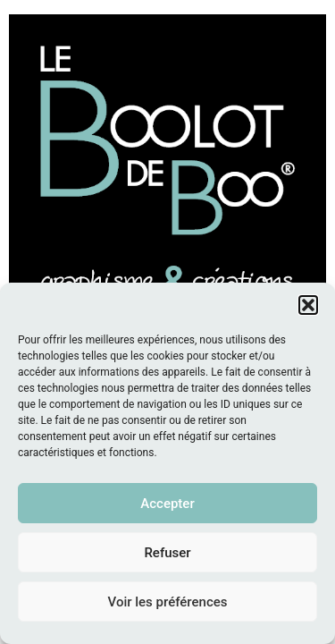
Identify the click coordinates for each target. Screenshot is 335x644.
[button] (308, 305)
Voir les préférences (168, 602)
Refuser (167, 553)
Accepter (167, 504)
